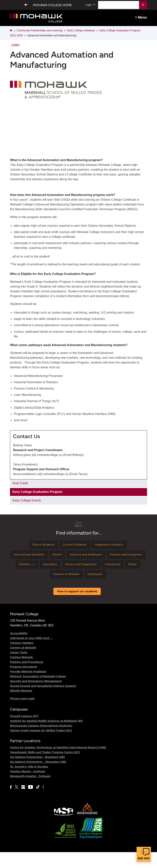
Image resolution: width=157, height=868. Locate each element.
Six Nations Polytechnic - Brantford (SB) (37, 773)
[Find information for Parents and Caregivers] (52, 568)
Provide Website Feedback (28, 687)
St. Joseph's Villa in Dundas (29, 782)
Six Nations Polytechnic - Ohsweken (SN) (38, 778)
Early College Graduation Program (37, 492)
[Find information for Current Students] (75, 545)
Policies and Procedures (27, 678)
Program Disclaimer (24, 683)
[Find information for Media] (94, 579)
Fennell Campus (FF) (24, 732)
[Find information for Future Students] (40, 545)
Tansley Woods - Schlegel (28, 787)
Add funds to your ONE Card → (31, 654)
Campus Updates (22, 659)
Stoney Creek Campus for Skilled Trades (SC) (41, 746)
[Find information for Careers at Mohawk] (122, 579)
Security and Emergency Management (36, 697)
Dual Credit (20, 483)
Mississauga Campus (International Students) (41, 741)
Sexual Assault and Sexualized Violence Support (43, 702)
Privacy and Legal (22, 714)
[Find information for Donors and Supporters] (36, 579)
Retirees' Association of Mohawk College (38, 692)
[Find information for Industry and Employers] (109, 556)
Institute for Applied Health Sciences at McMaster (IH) (46, 737)
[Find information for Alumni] (77, 556)
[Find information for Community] (71, 579)
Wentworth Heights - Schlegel (30, 792)
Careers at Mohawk (23, 664)
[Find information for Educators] (114, 568)
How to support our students (77, 607)
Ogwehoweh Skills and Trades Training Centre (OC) (45, 768)
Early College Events (27, 500)
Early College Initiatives (81, 30)
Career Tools (19, 668)
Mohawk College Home (51, 5)
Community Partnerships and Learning (39, 30)
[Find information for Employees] (78, 590)
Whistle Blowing (21, 707)
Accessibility (19, 649)
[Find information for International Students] (46, 556)
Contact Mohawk (21, 673)
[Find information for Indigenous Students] (113, 545)
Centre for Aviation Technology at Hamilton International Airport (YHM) (58, 763)
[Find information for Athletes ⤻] (88, 568)
